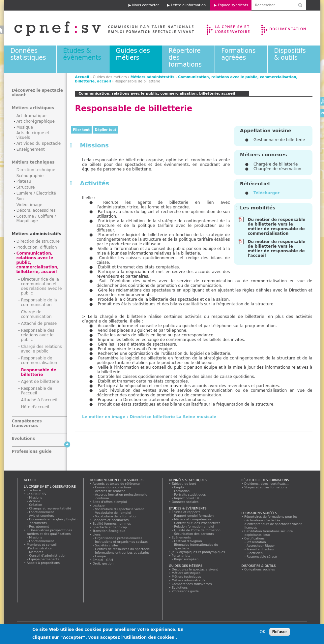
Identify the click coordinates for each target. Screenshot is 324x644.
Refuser (280, 632)
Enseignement (31, 149)
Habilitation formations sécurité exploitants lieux (269, 533)
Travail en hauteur (261, 549)
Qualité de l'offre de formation (198, 530)
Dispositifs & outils (290, 54)
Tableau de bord (184, 484)
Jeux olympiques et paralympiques (199, 552)
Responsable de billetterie (39, 372)
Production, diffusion (37, 247)
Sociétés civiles (107, 545)
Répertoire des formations (265, 480)
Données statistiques (28, 54)
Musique (25, 127)
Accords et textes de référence (116, 484)
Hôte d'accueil (35, 407)
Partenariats (181, 555)
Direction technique (36, 170)
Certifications (255, 538)
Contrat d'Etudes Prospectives (198, 523)
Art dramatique (31, 116)
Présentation (257, 542)
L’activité (34, 490)
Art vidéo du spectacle (39, 143)
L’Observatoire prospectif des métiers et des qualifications (49, 532)
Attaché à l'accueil (39, 400)
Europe (101, 556)
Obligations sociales (260, 569)
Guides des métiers (133, 54)
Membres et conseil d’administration (42, 546)
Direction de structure (38, 241)
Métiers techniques (33, 162)
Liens (97, 534)
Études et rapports (186, 512)
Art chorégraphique (36, 121)
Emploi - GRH (103, 560)
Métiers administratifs (153, 77)
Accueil (82, 77)
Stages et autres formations (266, 487)
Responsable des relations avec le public (38, 335)
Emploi (180, 487)
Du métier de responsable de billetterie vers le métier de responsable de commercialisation (277, 227)
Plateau (24, 181)
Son (20, 199)
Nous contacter (146, 5)
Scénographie (30, 176)
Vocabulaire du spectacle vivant (120, 509)
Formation (182, 491)
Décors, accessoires (36, 210)
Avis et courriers (42, 516)
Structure (26, 187)
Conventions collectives (114, 487)
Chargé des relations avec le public (42, 349)
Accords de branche (111, 491)
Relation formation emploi (194, 526)
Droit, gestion (103, 563)
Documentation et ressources (290, 28)
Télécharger (266, 193)
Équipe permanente (44, 559)
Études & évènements (82, 54)
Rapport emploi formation (194, 516)
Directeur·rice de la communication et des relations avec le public (42, 286)
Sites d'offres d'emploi (110, 502)
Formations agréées (239, 54)
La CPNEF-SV (37, 494)
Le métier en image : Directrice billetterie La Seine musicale (149, 417)
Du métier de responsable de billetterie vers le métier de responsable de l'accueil (277, 249)
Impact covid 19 (187, 498)
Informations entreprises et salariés (123, 552)
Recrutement (39, 526)
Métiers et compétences (193, 519)
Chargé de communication (36, 314)
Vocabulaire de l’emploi (113, 513)
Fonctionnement (42, 512)
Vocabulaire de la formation (117, 516)
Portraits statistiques (190, 494)
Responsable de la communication (39, 302)
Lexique (99, 505)
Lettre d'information (188, 5)
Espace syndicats (233, 5)
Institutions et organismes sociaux (122, 542)
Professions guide (32, 451)
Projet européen (187, 559)
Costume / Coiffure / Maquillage (36, 219)
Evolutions (24, 439)
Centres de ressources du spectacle (123, 549)
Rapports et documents (111, 520)
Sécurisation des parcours (194, 534)
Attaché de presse (39, 323)
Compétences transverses (27, 423)
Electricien (255, 553)
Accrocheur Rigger (261, 546)
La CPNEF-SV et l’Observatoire (229, 28)
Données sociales (185, 502)
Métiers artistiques (33, 108)
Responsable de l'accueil (37, 391)
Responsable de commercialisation (39, 360)
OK (263, 632)
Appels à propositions (43, 563)
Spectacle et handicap (110, 527)
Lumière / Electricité (36, 193)
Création (36, 505)
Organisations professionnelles (119, 538)
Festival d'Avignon (188, 541)
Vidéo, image (29, 205)
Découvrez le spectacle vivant (195, 569)
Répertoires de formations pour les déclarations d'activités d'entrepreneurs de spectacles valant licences (273, 522)
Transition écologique (109, 531)
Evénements (181, 537)
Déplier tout (106, 130)
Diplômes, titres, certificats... (267, 484)
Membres (36, 552)
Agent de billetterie (40, 382)
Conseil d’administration (48, 555)
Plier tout (81, 130)
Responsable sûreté (262, 556)
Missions (36, 497)
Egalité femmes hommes (112, 523)
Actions (35, 501)
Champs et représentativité (50, 508)
